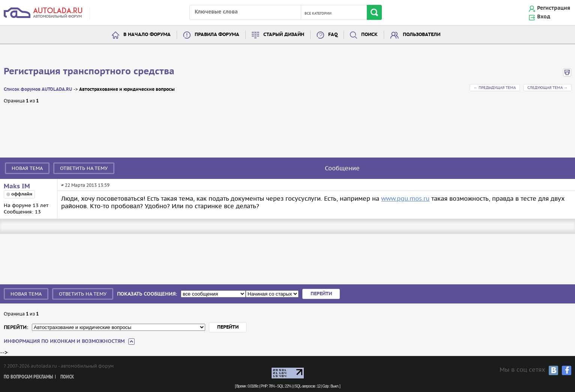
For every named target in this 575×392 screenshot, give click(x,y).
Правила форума (217, 35)
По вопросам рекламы (28, 377)
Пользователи (422, 35)
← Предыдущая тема (495, 88)
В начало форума (147, 35)
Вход (544, 17)
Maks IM (17, 186)
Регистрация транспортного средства (89, 72)
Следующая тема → (547, 88)
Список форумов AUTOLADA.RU (38, 89)
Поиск (369, 35)
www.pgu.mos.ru (405, 198)
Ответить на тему (84, 168)
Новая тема (27, 168)
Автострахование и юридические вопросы (127, 89)
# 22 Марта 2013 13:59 (85, 185)
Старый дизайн (284, 35)
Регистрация (554, 8)
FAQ (333, 35)
